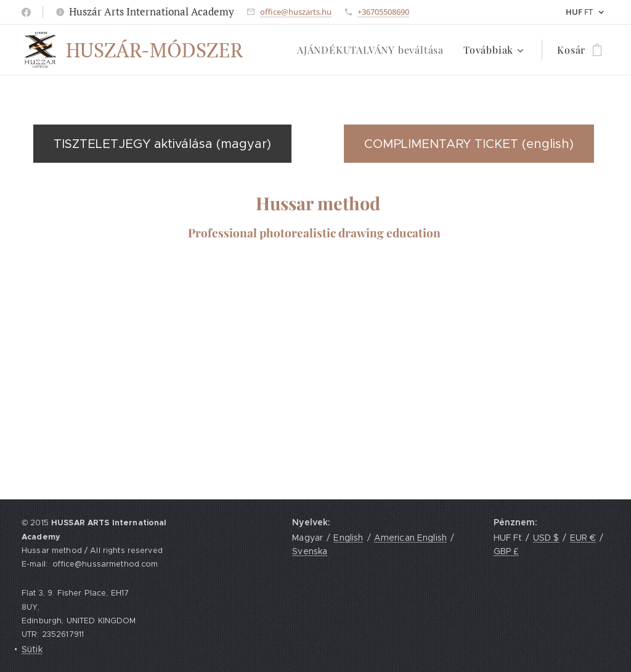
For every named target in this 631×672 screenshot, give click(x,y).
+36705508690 (383, 12)
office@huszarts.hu (296, 12)
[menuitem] (374, 50)
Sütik (32, 649)
